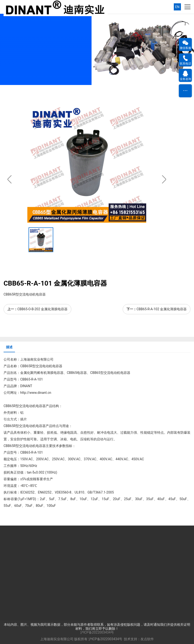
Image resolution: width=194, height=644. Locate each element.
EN (177, 7)
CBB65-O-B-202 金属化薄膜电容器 (42, 309)
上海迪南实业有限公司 (57, 639)
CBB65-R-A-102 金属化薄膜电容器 (162, 309)
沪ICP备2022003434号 (97, 632)
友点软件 (147, 639)
